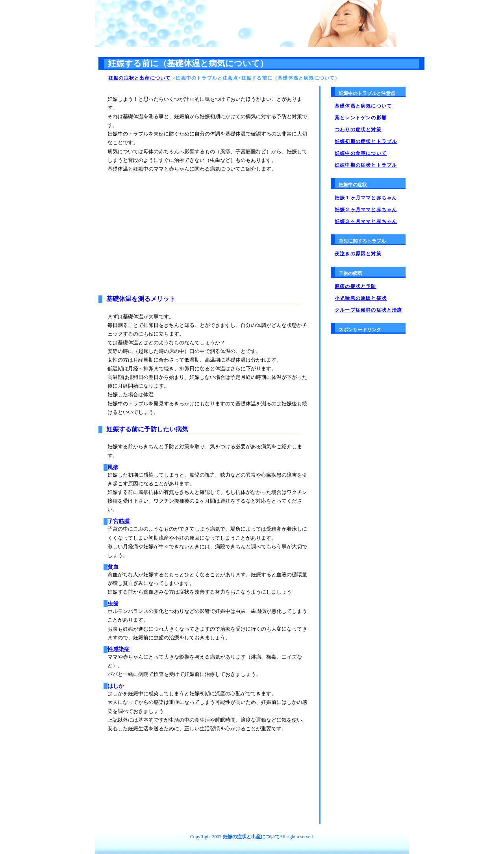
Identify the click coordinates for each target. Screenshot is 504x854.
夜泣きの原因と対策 (358, 254)
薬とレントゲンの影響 (361, 118)
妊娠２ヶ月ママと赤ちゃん (366, 210)
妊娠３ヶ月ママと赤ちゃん (366, 221)
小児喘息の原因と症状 (361, 298)
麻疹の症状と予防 (356, 286)
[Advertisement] (173, 228)
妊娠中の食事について (361, 153)
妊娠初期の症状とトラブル (366, 141)
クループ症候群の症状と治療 (369, 310)
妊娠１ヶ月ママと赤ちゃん (366, 198)
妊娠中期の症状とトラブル (366, 165)
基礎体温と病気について (363, 106)
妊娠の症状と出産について (139, 78)
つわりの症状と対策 (358, 130)
